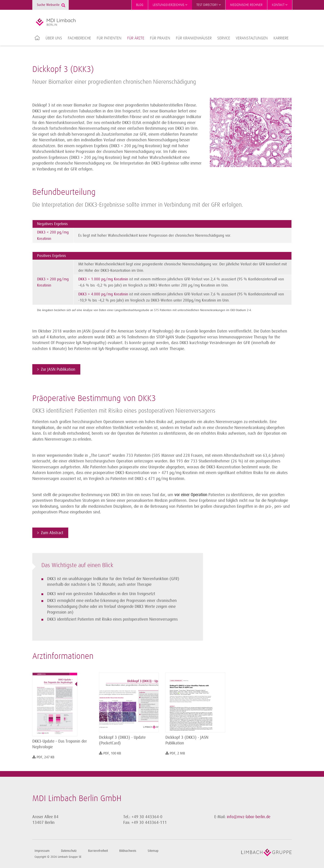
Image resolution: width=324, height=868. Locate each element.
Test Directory (209, 5)
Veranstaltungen (252, 38)
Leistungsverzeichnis (170, 5)
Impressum (42, 851)
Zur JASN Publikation (58, 369)
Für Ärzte (136, 38)
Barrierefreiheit (98, 851)
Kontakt (280, 5)
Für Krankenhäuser (194, 38)
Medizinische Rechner (246, 5)
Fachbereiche (79, 38)
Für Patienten (109, 38)
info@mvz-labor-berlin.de (249, 817)
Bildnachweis (128, 851)
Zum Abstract (52, 533)
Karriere (281, 38)
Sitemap (153, 851)
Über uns (54, 38)
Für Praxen (160, 38)
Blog (140, 5)
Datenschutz (69, 851)
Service (224, 38)
